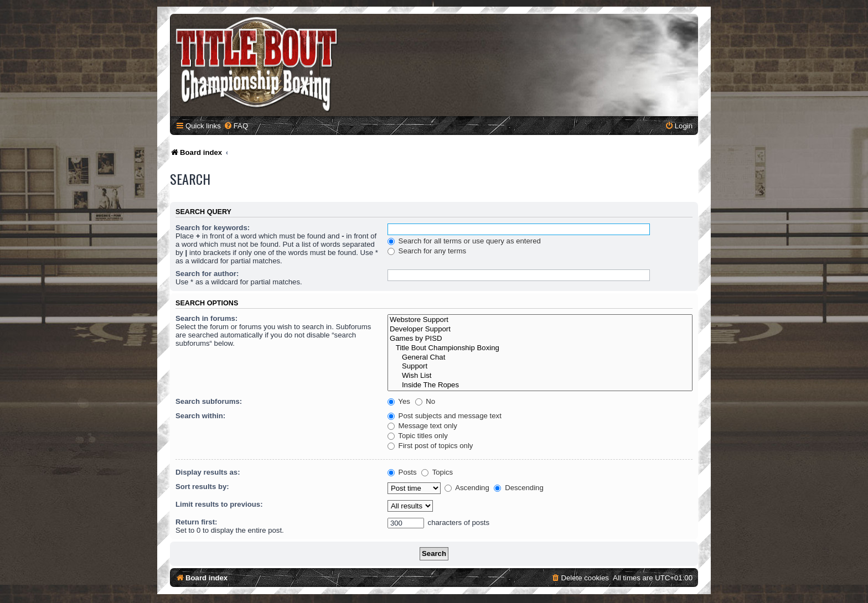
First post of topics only (430, 446)
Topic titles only (418, 436)
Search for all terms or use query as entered (464, 241)
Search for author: (207, 274)
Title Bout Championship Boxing (540, 348)
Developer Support (540, 329)
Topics (437, 472)
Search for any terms (427, 251)
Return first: (196, 522)
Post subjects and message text (445, 416)
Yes (399, 401)
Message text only (422, 426)
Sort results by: (202, 487)
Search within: (200, 416)
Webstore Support (540, 320)
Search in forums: (206, 318)
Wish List (540, 376)
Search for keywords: (213, 228)
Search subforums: (209, 401)
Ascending (467, 488)
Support (540, 367)
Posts (402, 472)
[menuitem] (236, 126)
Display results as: (208, 472)
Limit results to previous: (219, 504)
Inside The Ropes (540, 385)
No (425, 401)
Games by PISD (540, 339)
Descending (518, 488)
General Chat (540, 358)
